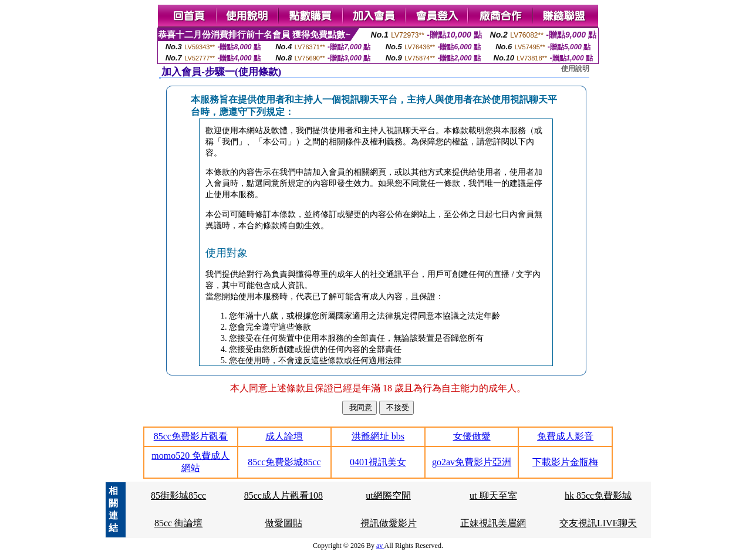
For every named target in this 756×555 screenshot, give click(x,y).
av (380, 546)
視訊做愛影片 (389, 523)
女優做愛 (472, 436)
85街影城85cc (178, 495)
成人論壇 (284, 436)
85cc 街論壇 (178, 523)
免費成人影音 (565, 436)
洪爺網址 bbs (378, 436)
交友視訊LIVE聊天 (598, 523)
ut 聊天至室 (493, 495)
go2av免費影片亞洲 (472, 462)
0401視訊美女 (378, 462)
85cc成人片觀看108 (283, 495)
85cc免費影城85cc (284, 462)
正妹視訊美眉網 (493, 523)
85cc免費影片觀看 (191, 436)
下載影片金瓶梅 (565, 462)
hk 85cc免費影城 (598, 495)
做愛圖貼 (283, 523)
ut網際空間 (388, 495)
